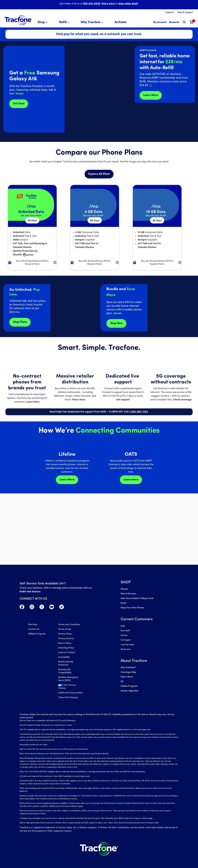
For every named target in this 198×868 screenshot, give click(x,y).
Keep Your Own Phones (132, 608)
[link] (121, 22)
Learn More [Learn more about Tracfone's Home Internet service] (151, 95)
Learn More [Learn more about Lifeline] (67, 480)
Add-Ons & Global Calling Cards (137, 598)
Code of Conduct (67, 653)
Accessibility (64, 657)
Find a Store (127, 677)
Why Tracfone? (128, 668)
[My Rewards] (174, 22)
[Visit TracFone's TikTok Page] (62, 608)
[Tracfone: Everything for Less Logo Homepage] (18, 20)
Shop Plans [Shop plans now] (20, 322)
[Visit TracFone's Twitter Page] (42, 608)
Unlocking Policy (66, 648)
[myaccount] (160, 22)
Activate (124, 635)
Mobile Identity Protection (66, 663)
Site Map (33, 625)
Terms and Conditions (69, 625)
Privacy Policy (65, 634)
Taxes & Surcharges (68, 698)
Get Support (126, 640)
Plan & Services (128, 594)
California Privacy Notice (71, 693)
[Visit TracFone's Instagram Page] (32, 608)
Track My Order (127, 645)
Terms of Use (65, 629)
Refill (123, 626)
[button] (43, 22)
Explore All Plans (99, 174)
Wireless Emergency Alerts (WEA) (68, 679)
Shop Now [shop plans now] (116, 323)
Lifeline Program (129, 686)
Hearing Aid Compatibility (65, 671)
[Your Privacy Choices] (71, 688)
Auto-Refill (125, 631)
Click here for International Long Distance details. (87, 754)
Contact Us (34, 629)
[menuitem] (43, 22)
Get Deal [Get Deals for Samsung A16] (19, 104)
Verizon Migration (130, 691)
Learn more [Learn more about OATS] (131, 480)
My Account (126, 649)
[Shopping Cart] (192, 22)
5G (122, 682)
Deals (123, 603)
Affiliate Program (37, 634)
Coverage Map (128, 672)
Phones (124, 589)
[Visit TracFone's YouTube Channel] (52, 608)
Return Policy (65, 643)
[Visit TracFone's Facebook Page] (22, 608)
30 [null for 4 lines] (32, 221)
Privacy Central (66, 639)
